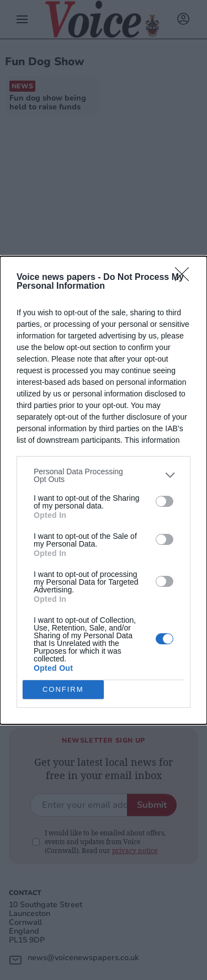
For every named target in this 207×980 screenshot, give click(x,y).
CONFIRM (63, 689)
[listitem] (104, 475)
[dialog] (104, 490)
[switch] (164, 501)
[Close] (185, 278)
